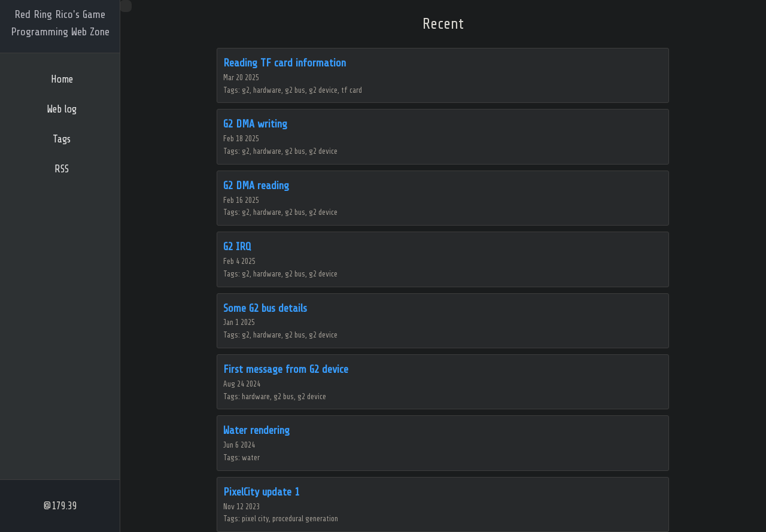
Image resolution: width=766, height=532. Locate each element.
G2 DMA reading (256, 186)
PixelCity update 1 (261, 492)
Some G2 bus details (265, 308)
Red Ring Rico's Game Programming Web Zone (60, 23)
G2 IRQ (237, 247)
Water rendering (256, 430)
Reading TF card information (285, 63)
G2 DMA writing (255, 124)
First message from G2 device (286, 369)
